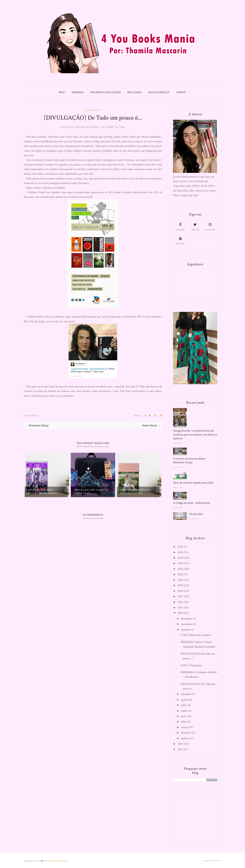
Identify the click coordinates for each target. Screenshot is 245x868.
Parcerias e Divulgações (105, 92)
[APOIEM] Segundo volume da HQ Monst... (44, 492)
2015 (180, 608)
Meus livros (135, 92)
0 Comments (31, 416)
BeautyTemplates (57, 861)
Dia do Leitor (196, 514)
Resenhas (78, 92)
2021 (180, 574)
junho (184, 711)
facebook (180, 226)
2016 (180, 602)
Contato (181, 92)
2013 (180, 744)
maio (184, 716)
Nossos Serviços (159, 92)
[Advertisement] (199, 819)
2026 (180, 547)
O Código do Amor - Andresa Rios (191, 503)
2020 (181, 580)
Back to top (213, 861)
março (185, 727)
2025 (180, 552)
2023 (180, 563)
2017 (180, 596)
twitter (195, 226)
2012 (180, 749)
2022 (180, 569)
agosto (185, 700)
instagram (210, 226)
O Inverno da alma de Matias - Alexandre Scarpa (190, 460)
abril (184, 722)
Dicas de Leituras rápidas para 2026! (193, 483)
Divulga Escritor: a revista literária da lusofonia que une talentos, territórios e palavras (195, 435)
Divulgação (93, 110)
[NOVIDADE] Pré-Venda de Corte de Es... (91, 492)
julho (184, 705)
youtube (180, 240)
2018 (180, 591)
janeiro (185, 738)
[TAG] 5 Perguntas (191, 665)
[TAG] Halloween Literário (196, 635)
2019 (180, 585)
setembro (186, 694)
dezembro (186, 619)
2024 (180, 558)
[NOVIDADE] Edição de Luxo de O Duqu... (135, 492)
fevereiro (186, 733)
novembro (187, 624)
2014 (180, 613)
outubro (186, 630)
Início (62, 92)
